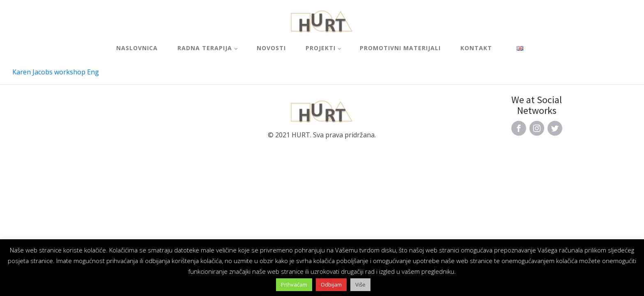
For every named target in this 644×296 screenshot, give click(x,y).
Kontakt (476, 48)
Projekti (321, 48)
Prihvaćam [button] (294, 284)
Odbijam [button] (331, 284)
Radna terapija (205, 48)
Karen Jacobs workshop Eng (56, 72)
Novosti (271, 48)
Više (360, 284)
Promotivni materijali (400, 48)
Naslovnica (137, 48)
